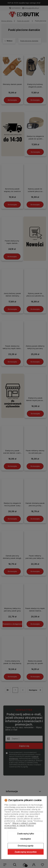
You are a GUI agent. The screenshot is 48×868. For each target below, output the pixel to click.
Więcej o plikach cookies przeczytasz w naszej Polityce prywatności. (20, 825)
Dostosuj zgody (26, 846)
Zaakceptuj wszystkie (26, 852)
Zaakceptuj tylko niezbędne (26, 836)
